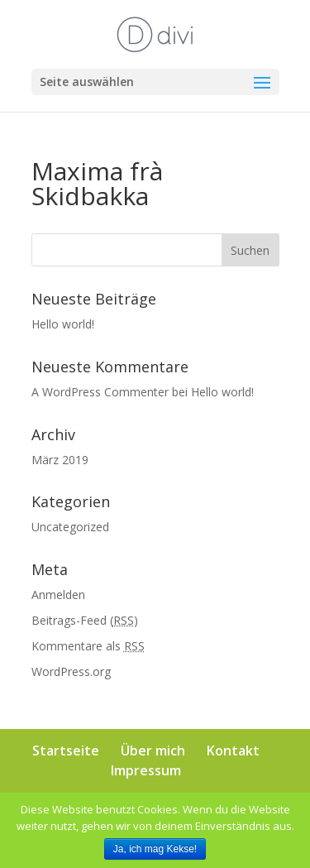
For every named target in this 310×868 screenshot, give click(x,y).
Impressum (146, 770)
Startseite (66, 751)
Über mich (153, 751)
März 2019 (60, 460)
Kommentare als (88, 646)
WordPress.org (71, 671)
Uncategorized (70, 527)
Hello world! (63, 324)
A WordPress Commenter (100, 392)
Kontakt (233, 751)
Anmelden (58, 595)
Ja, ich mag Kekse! (155, 849)
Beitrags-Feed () (85, 620)
